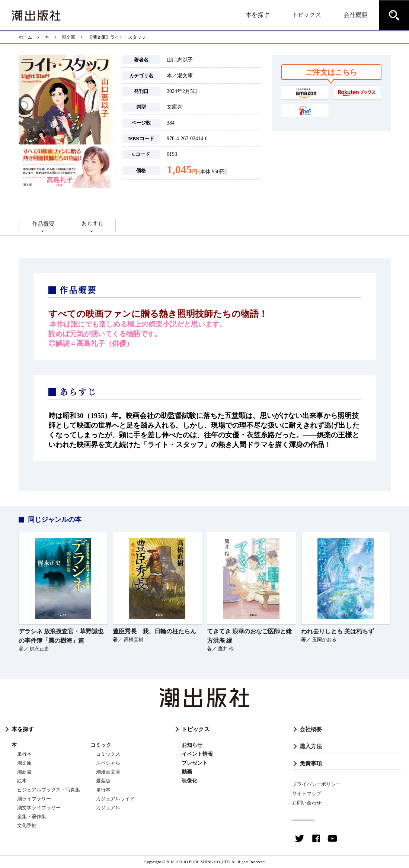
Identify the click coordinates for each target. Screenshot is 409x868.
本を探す (258, 15)
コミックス (108, 754)
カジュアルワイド (115, 799)
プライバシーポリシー (316, 784)
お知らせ (192, 745)
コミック (101, 745)
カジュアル (108, 808)
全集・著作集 (32, 816)
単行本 (24, 754)
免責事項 (311, 763)
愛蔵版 (103, 781)
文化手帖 (27, 825)
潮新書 (24, 772)
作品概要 (43, 223)
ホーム (25, 37)
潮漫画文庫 (108, 772)
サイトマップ (307, 793)
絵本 (22, 781)
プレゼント (195, 763)
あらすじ (92, 223)
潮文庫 (68, 37)
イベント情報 (197, 754)
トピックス (306, 15)
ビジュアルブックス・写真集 (49, 790)
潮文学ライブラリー (39, 808)
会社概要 (355, 15)
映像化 (189, 781)
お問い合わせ (307, 803)
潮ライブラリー (34, 799)
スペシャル (108, 763)
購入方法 (311, 746)
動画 (187, 772)
